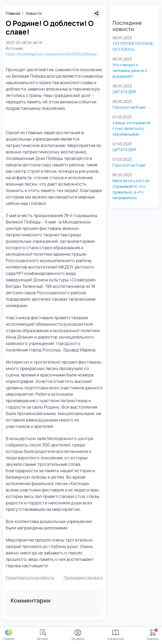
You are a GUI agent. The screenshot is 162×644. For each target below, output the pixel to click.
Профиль (78, 635)
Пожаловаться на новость (30, 578)
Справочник (116, 635)
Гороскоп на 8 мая (129, 107)
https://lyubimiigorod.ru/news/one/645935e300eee (51, 54)
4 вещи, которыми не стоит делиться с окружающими (132, 128)
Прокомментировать (83, 578)
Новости (34, 13)
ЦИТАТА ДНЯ (124, 92)
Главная (13, 13)
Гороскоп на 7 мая (129, 165)
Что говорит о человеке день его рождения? (130, 71)
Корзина (153, 635)
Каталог (43, 635)
